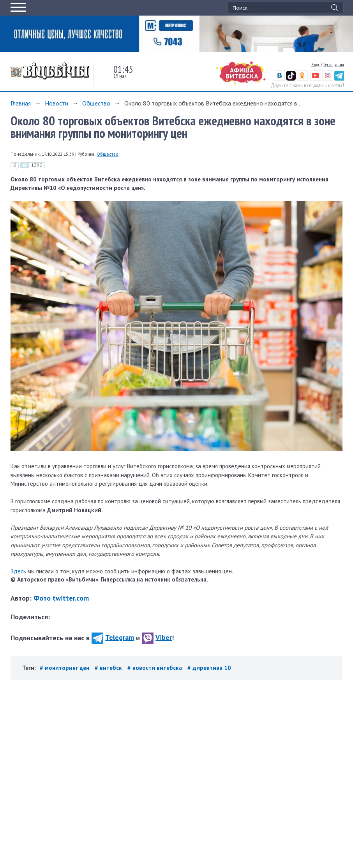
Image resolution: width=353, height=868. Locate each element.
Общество (96, 103)
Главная (21, 103)
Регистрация (334, 64)
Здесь (18, 571)
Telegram (113, 637)
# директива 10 (209, 668)
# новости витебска (155, 668)
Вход (315, 64)
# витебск (109, 668)
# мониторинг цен (65, 668)
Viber (157, 637)
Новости (56, 103)
